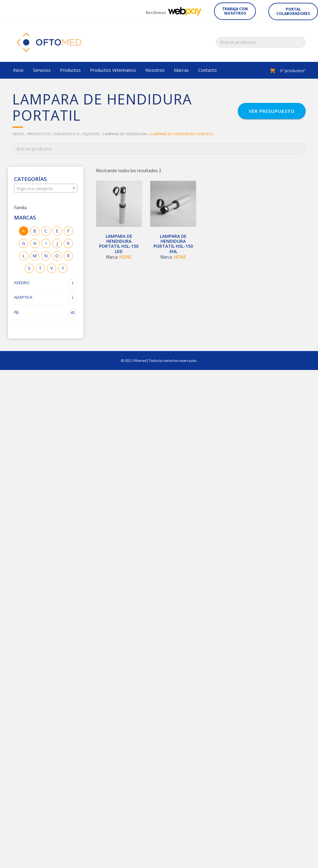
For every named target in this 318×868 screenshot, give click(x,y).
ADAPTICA (46, 298)
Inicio (18, 134)
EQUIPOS (91, 134)
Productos (39, 134)
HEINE (125, 257)
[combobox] (46, 188)
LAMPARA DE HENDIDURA (125, 134)
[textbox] (46, 188)
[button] (235, 11)
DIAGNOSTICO (67, 134)
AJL (46, 313)
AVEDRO (46, 284)
